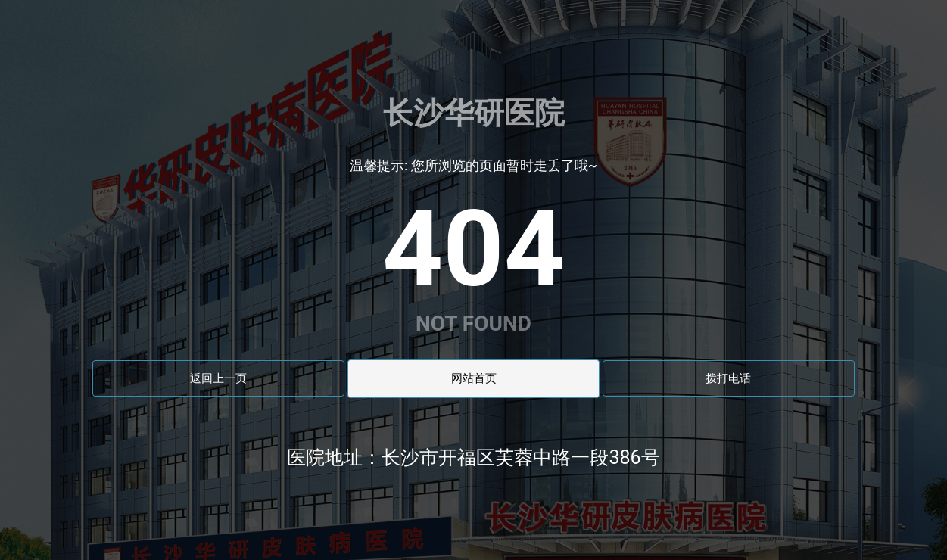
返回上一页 (218, 378)
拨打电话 (728, 378)
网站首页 (474, 378)
